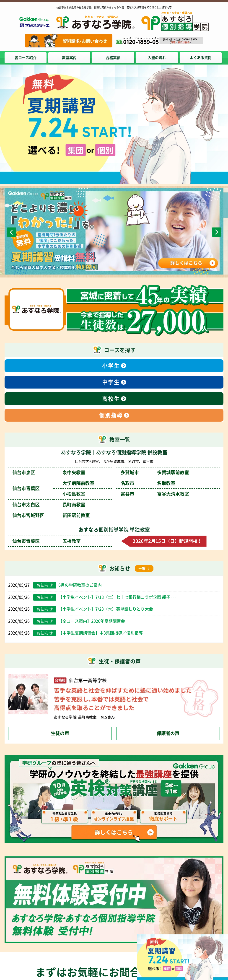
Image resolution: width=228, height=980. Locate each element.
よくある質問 (201, 58)
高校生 (111, 399)
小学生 (111, 366)
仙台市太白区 (49, 505)
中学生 (111, 382)
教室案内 (69, 58)
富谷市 (155, 494)
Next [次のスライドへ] (216, 232)
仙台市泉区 (49, 472)
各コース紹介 (26, 58)
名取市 (148, 483)
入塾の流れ (157, 58)
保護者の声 (168, 733)
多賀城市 (155, 472)
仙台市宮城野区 (51, 515)
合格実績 (113, 58)
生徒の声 (60, 733)
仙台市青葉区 (47, 541)
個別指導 (111, 415)
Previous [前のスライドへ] (12, 232)
